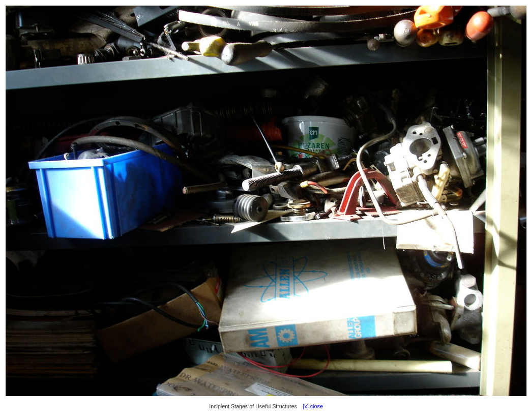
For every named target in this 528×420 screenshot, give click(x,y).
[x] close (311, 406)
